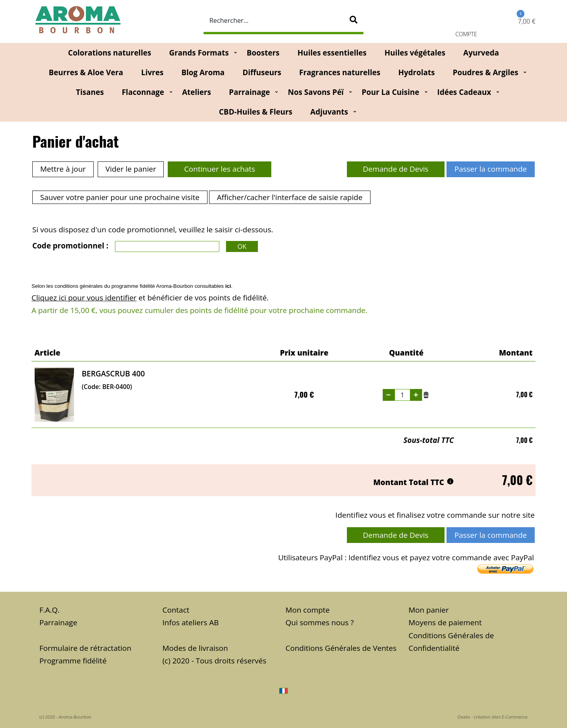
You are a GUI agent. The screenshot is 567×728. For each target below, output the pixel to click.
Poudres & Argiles (485, 72)
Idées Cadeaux (464, 92)
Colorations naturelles (110, 53)
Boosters (263, 53)
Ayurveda (481, 53)
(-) (389, 395)
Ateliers (196, 92)
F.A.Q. (50, 610)
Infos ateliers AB (191, 622)
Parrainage (250, 92)
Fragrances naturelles (340, 72)
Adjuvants (329, 112)
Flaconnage (143, 92)
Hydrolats (416, 72)
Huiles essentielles (332, 53)
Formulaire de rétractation (85, 648)
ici (228, 286)
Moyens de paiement (445, 622)
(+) (416, 395)
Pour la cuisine (391, 92)
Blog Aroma (203, 72)
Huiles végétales (415, 53)
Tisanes (90, 92)
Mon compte (308, 610)
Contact (176, 610)
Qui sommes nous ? (320, 622)
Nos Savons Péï (316, 92)
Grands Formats (199, 53)
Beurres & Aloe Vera (86, 72)
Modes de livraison (195, 648)
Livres (152, 72)
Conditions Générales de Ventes (341, 648)
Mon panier (429, 610)
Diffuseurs (262, 72)
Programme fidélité (73, 661)
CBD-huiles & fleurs (256, 112)
